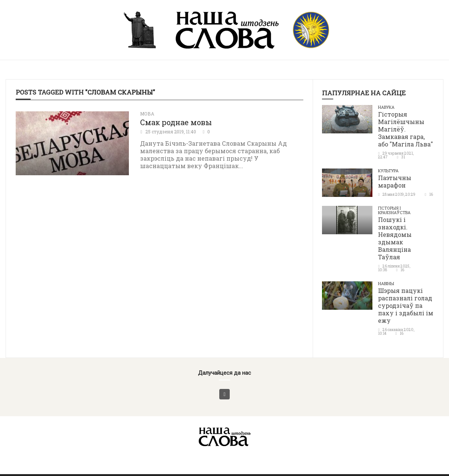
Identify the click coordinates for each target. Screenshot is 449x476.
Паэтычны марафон (395, 181)
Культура (388, 171)
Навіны (386, 283)
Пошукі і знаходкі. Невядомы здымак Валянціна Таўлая (395, 238)
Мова (147, 114)
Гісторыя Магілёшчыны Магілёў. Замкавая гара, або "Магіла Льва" (405, 129)
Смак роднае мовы (176, 122)
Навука (386, 107)
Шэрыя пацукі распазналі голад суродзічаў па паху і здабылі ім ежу (406, 305)
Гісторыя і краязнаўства (394, 210)
